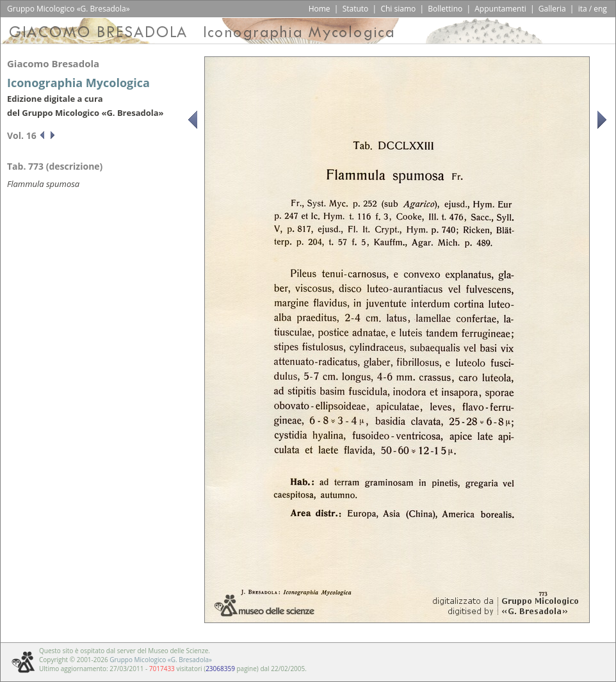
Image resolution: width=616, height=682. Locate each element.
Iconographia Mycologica (78, 83)
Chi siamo (398, 9)
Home (320, 9)
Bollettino (445, 9)
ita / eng (593, 9)
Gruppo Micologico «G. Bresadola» (161, 660)
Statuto (356, 9)
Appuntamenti (500, 9)
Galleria (552, 9)
